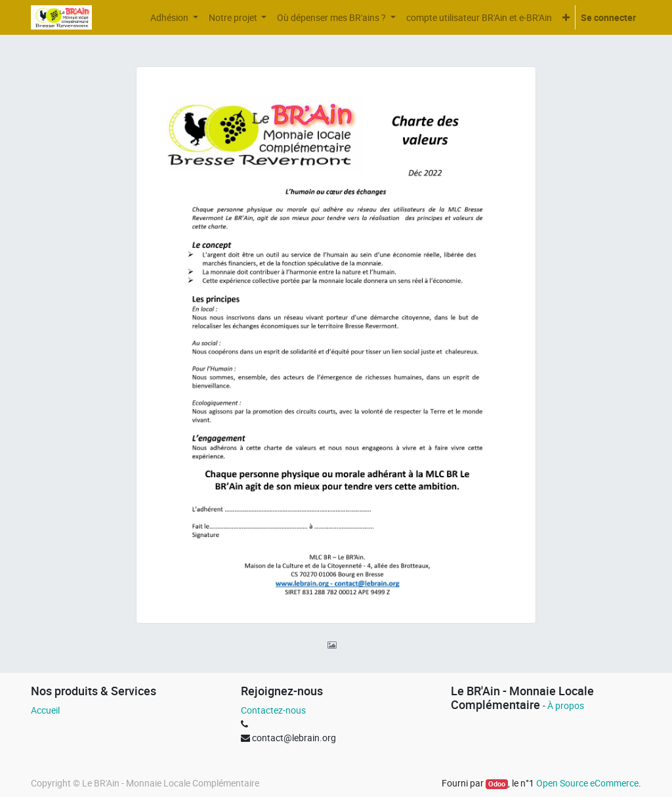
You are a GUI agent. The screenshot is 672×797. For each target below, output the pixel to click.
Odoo (497, 784)
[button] (566, 17)
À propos (566, 705)
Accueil (45, 710)
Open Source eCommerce (587, 783)
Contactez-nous (273, 710)
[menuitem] (479, 17)
